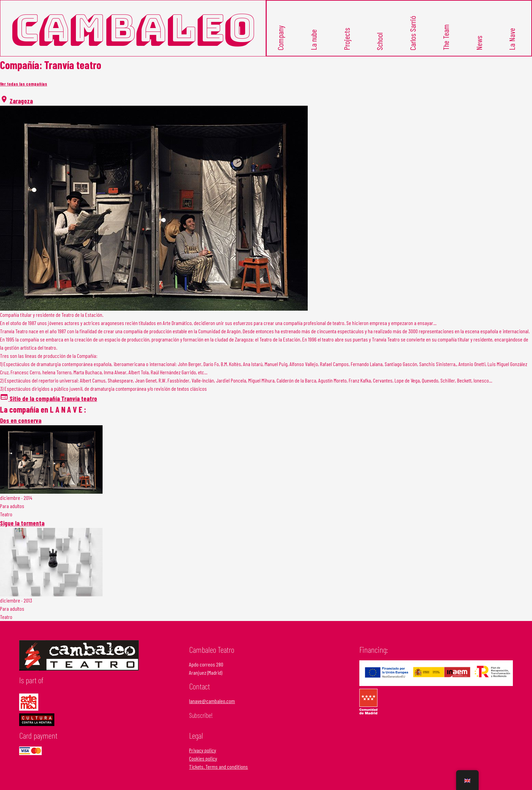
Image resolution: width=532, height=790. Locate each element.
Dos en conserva (21, 420)
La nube (314, 40)
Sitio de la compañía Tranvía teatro (49, 398)
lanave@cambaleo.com (212, 701)
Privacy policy (203, 750)
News (479, 43)
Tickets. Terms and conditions (218, 767)
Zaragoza (21, 101)
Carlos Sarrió (413, 33)
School (380, 42)
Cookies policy (203, 758)
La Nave (512, 40)
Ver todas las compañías (24, 84)
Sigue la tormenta (22, 523)
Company (280, 38)
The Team (446, 38)
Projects (347, 39)
